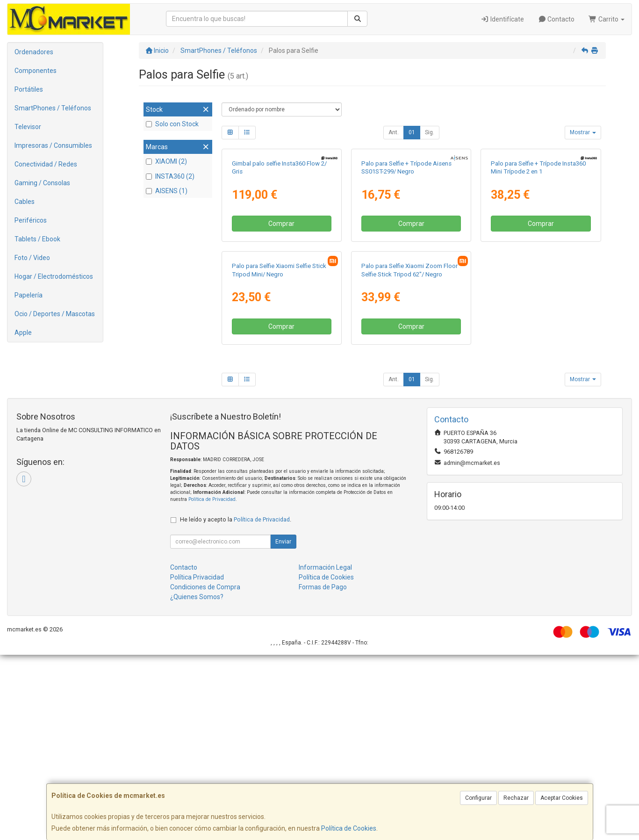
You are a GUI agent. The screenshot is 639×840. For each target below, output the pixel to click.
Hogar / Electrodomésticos (54, 276)
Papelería (29, 295)
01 (412, 132)
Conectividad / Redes (46, 164)
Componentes (36, 71)
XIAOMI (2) (166, 161)
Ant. (394, 132)
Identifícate (502, 19)
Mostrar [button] (583, 132)
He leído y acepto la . (236, 705)
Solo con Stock (172, 124)
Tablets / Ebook (37, 239)
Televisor (28, 127)
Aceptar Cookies (562, 798)
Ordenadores (34, 52)
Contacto (556, 19)
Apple (23, 333)
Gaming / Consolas (42, 183)
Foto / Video (32, 258)
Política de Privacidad (212, 685)
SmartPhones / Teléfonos (53, 108)
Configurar (478, 798)
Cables (25, 202)
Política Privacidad (197, 762)
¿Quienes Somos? (197, 782)
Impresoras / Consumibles (53, 145)
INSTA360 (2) (170, 176)
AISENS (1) (167, 191)
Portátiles (29, 89)
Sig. (430, 132)
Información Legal (325, 753)
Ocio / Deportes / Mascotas (55, 314)
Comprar (281, 317)
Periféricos (31, 220)
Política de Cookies (349, 828)
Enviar (283, 727)
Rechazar (516, 798)
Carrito (607, 19)
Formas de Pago (323, 772)
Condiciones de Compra (205, 772)
